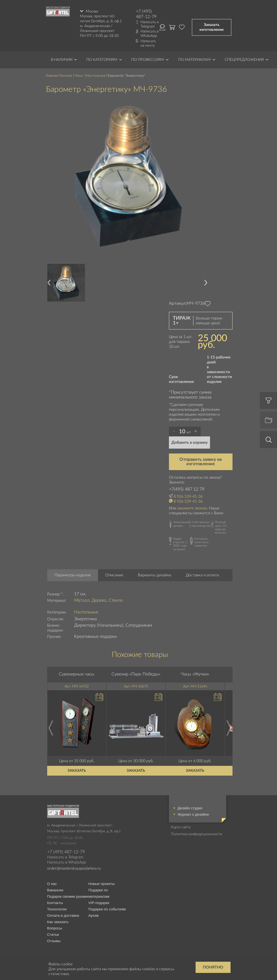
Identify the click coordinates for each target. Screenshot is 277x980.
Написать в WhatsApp (150, 34)
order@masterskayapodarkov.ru (74, 868)
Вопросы (55, 928)
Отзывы (54, 941)
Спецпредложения (244, 60)
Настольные (96, 76)
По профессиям (148, 60)
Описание (114, 575)
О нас (52, 884)
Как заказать (58, 922)
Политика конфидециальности (197, 834)
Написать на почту (148, 43)
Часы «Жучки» (195, 674)
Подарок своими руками (68, 896)
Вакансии (55, 890)
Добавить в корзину (189, 443)
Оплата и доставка (63, 915)
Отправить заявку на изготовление (201, 462)
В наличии (62, 60)
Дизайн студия (190, 808)
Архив (93, 915)
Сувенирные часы (77, 674)
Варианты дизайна (155, 575)
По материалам (194, 60)
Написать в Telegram (150, 24)
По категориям (102, 60)
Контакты (55, 903)
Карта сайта (181, 827)
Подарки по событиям (107, 909)
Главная (52, 76)
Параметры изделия (73, 575)
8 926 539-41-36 (188, 496)
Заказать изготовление (212, 27)
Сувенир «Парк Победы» (136, 674)
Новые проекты (101, 884)
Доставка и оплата (202, 575)
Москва (92, 11)
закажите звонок (192, 508)
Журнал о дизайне (193, 814)
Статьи (53, 934)
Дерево (99, 601)
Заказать (77, 771)
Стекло (116, 601)
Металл (82, 601)
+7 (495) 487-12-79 (146, 14)
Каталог (66, 76)
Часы (79, 76)
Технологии (57, 909)
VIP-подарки (99, 903)
